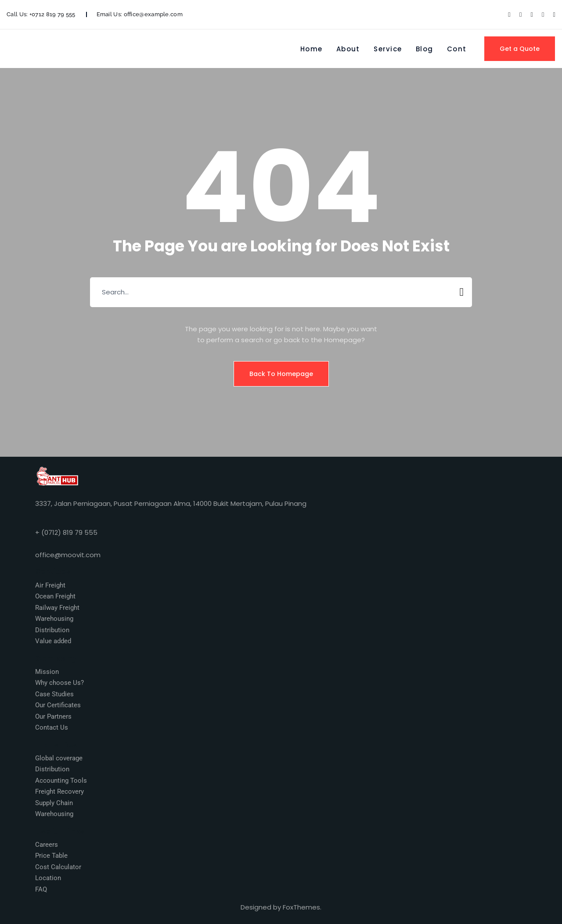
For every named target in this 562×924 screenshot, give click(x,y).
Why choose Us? (59, 683)
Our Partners (53, 716)
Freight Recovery (59, 791)
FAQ (41, 889)
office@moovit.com (68, 555)
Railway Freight (57, 608)
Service (388, 49)
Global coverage (59, 758)
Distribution (52, 630)
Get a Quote (520, 49)
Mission (47, 672)
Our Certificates (58, 705)
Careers (47, 845)
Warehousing (54, 619)
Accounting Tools (61, 781)
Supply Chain (54, 803)
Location (48, 878)
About (348, 49)
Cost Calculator (58, 867)
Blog (424, 49)
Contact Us (52, 727)
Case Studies (54, 694)
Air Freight (50, 585)
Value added (53, 641)
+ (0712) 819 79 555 (66, 532)
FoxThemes (301, 907)
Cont (457, 49)
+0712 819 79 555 (52, 14)
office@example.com (153, 14)
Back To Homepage (281, 374)
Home (311, 49)
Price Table (51, 856)
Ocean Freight (55, 596)
